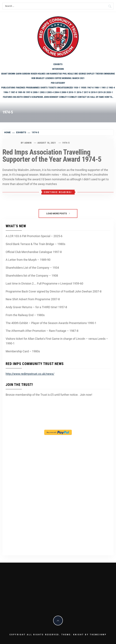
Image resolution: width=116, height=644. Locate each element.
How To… (109, 97)
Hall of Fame (97, 97)
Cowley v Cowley (68, 97)
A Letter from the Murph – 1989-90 (28, 260)
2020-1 (110, 92)
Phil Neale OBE (70, 74)
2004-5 (58, 92)
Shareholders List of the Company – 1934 (32, 268)
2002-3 (43, 92)
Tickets (52, 88)
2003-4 (50, 92)
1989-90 (21, 92)
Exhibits (58, 64)
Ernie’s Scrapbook (33, 97)
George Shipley (87, 74)
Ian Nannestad (54, 74)
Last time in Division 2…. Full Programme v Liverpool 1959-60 (44, 283)
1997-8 (29, 92)
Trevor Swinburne (105, 74)
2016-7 (80, 92)
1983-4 (112, 88)
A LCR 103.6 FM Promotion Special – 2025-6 (34, 236)
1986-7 (7, 92)
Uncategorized (65, 88)
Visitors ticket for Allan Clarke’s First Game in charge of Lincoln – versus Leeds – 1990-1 (57, 341)
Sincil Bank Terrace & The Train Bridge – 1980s (35, 244)
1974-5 (66, 143)
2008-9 (65, 92)
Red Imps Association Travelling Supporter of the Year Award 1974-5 (52, 156)
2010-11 (72, 92)
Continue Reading (58, 192)
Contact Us (84, 97)
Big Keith (18, 97)
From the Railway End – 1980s (25, 315)
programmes (33, 88)
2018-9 (94, 92)
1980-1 (97, 88)
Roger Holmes (38, 74)
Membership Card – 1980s (23, 351)
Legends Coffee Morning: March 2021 (65, 78)
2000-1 (36, 92)
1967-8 (90, 88)
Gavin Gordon (23, 74)
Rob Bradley (38, 78)
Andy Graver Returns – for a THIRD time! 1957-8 (36, 307)
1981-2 (105, 88)
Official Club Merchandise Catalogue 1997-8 (34, 252)
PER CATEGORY (58, 83)
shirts (44, 88)
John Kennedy (51, 97)
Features (8, 97)
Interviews (58, 69)
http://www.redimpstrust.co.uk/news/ (30, 374)
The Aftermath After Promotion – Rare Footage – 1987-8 (42, 331)
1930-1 (77, 88)
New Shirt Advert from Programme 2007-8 (33, 299)
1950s (84, 88)
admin (28, 143)
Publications (8, 88)
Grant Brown (8, 74)
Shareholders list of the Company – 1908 (32, 276)
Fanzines (21, 88)
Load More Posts (58, 213)
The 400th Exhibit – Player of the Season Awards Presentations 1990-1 (51, 323)
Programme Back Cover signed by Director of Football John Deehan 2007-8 (54, 291)
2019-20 (102, 92)
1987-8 (14, 92)
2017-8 (87, 92)
